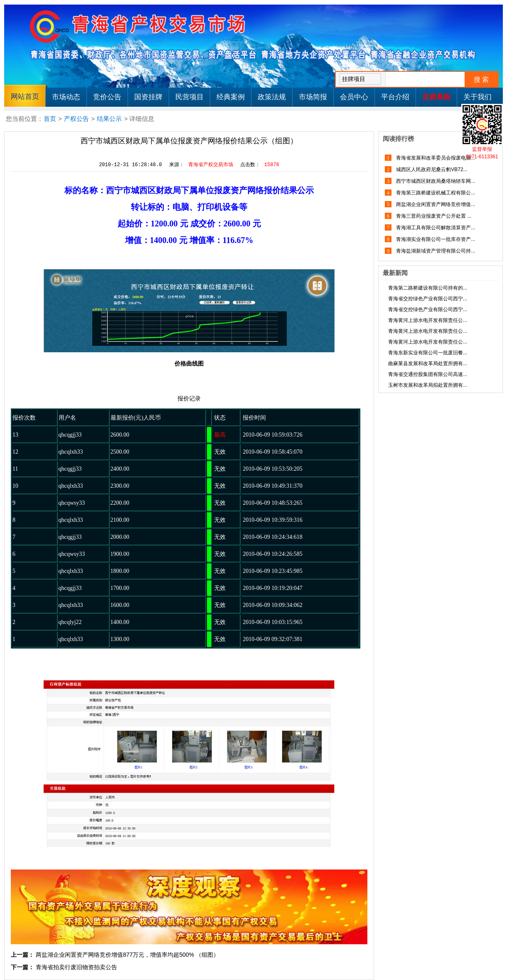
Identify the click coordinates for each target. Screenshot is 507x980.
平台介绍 (395, 97)
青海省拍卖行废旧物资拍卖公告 (76, 967)
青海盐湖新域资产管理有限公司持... (435, 251)
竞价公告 (107, 97)
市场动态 (66, 97)
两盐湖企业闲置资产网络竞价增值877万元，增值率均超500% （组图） (127, 955)
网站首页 (25, 97)
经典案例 (231, 97)
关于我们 (477, 97)
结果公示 (109, 119)
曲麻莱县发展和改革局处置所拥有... (428, 364)
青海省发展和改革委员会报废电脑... (435, 158)
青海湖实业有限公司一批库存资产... (435, 239)
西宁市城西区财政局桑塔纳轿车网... (435, 181)
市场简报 (313, 97)
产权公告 (76, 119)
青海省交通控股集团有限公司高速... (428, 374)
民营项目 (190, 97)
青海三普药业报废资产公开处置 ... (433, 216)
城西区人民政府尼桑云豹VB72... (431, 169)
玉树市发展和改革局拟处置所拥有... (428, 385)
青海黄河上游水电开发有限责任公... (428, 320)
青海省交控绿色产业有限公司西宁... (428, 299)
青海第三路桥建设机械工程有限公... (435, 193)
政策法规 (272, 97)
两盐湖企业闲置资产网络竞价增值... (435, 204)
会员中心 (354, 97)
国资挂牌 (148, 97)
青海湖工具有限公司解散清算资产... (435, 228)
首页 (50, 119)
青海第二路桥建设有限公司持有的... (428, 288)
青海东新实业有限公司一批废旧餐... (428, 353)
